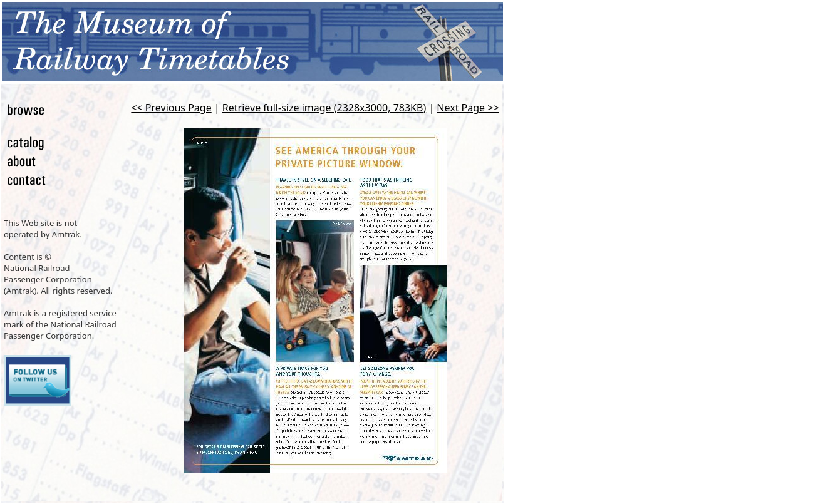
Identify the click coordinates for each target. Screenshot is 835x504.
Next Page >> (468, 108)
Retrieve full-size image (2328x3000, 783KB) (324, 108)
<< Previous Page (171, 108)
